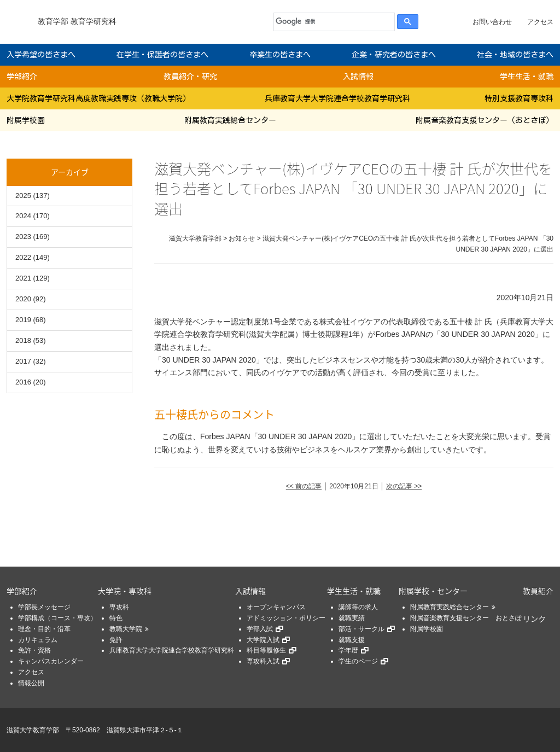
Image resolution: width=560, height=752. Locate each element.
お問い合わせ (492, 22)
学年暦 (348, 650)
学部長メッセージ (44, 607)
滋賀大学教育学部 (33, 730)
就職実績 (352, 618)
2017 (23, 361)
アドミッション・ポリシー (286, 618)
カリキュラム (38, 640)
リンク (534, 619)
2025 (23, 196)
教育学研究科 (94, 21)
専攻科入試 (263, 661)
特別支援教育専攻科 (519, 98)
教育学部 (53, 21)
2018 (23, 340)
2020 (23, 299)
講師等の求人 (358, 607)
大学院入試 (263, 640)
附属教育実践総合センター (230, 120)
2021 (23, 278)
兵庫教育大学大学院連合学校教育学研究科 (337, 98)
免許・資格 (34, 650)
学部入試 (260, 629)
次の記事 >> (404, 486)
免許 (116, 640)
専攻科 (119, 607)
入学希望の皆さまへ (41, 55)
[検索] (332, 22)
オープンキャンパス (276, 607)
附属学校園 (26, 120)
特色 (116, 618)
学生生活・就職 (527, 77)
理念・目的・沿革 (44, 629)
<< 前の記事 (304, 486)
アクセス (540, 22)
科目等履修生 (266, 650)
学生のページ (358, 661)
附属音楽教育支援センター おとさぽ (466, 618)
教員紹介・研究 (190, 77)
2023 (23, 237)
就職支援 (352, 640)
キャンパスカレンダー (51, 661)
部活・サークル (361, 629)
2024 (23, 216)
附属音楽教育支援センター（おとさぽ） (485, 120)
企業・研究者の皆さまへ (394, 55)
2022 (23, 257)
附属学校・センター (433, 591)
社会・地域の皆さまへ (515, 55)
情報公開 (31, 683)
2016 (23, 382)
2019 (23, 320)
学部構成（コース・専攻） (57, 618)
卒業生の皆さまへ (280, 55)
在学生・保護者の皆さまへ (162, 55)
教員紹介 (538, 591)
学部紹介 (22, 77)
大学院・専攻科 (125, 591)
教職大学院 (126, 629)
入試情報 (358, 77)
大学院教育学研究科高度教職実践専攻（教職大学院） (98, 98)
